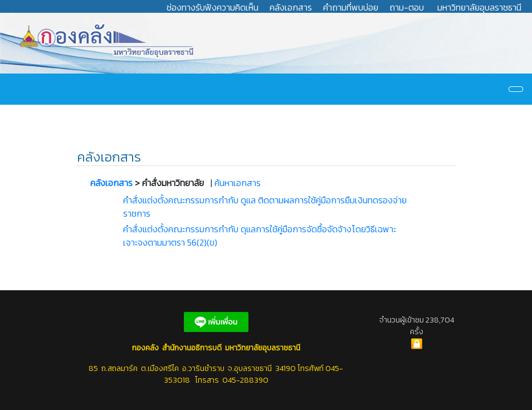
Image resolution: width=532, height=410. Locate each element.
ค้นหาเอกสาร (238, 183)
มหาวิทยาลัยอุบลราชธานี (479, 7)
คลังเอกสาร (291, 7)
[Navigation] (516, 89)
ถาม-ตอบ (407, 7)
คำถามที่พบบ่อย (351, 7)
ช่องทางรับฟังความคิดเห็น (213, 7)
